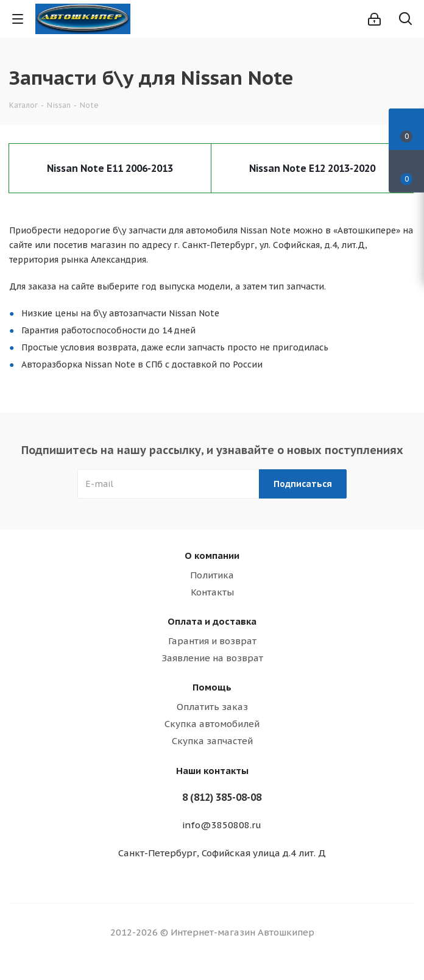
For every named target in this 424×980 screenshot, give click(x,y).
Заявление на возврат (212, 658)
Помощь (212, 687)
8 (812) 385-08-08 (222, 797)
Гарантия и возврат (212, 641)
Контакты (212, 592)
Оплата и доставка (212, 621)
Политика (212, 575)
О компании (212, 556)
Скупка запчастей (212, 741)
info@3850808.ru (222, 825)
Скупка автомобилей (212, 724)
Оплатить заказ (212, 707)
